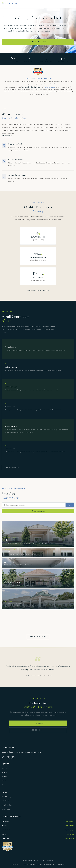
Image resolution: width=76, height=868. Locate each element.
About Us (5, 768)
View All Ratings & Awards (38, 292)
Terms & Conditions (29, 864)
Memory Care (6, 809)
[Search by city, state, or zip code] (34, 506)
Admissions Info (38, 731)
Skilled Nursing (6, 797)
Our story (7, 137)
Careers (4, 781)
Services (4, 776)
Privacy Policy (15, 864)
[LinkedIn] (13, 757)
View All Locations (38, 638)
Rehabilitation (6, 801)
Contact (4, 785)
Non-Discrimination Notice (46, 864)
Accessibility (61, 864)
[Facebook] (3, 757)
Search (70, 506)
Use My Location (38, 512)
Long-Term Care (7, 805)
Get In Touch (38, 724)
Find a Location (38, 42)
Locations (4, 772)
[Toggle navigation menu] (72, 4)
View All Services (12, 468)
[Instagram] (8, 757)
